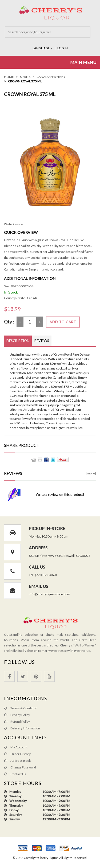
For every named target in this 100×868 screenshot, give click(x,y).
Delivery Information (22, 728)
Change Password (20, 767)
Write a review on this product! (60, 494)
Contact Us (15, 774)
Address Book (17, 761)
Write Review (13, 224)
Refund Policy (17, 722)
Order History (17, 754)
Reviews (42, 341)
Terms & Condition (21, 708)
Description (18, 341)
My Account (16, 747)
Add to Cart (63, 322)
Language (43, 48)
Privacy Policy (17, 715)
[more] (91, 473)
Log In (63, 48)
